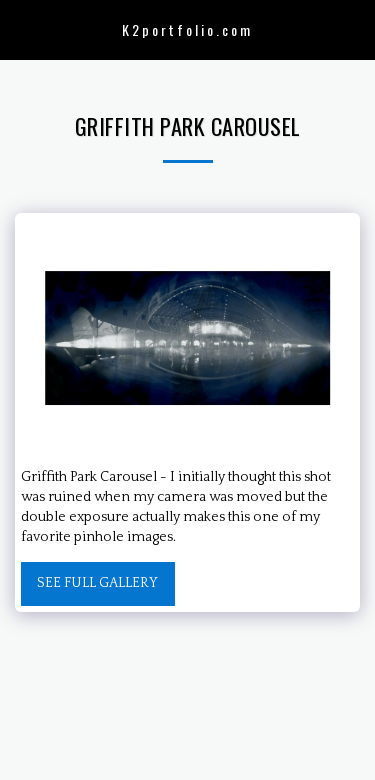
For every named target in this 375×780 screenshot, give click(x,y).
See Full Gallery (97, 583)
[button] (22, 29)
